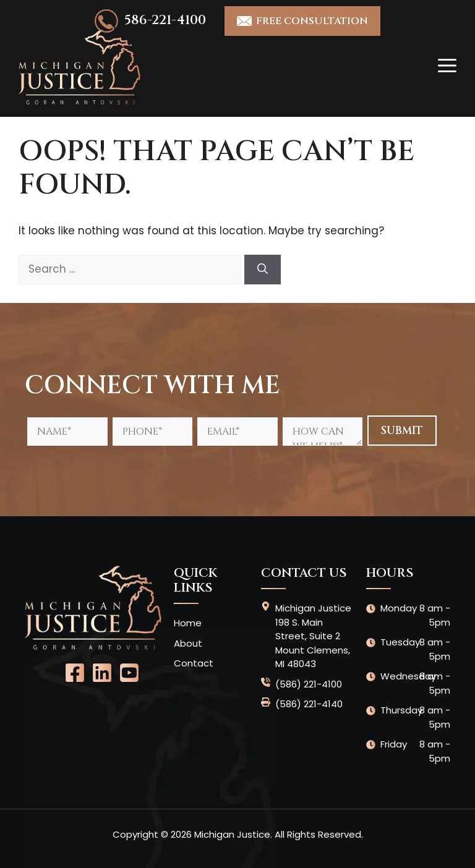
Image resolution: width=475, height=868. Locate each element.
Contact (194, 663)
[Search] (263, 270)
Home (188, 623)
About (188, 643)
